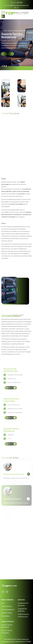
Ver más (9, 390)
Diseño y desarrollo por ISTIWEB (21, 642)
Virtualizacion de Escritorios (14, 476)
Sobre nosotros (7, 606)
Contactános (6, 616)
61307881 (20, 3)
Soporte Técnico (7, 613)
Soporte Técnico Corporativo (7, 632)
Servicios (6, 55)
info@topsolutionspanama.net (18, 5)
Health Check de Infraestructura (23, 615)
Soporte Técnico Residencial (7, 626)
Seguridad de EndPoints (22, 610)
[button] (3, 16)
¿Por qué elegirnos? (8, 610)
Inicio (3, 603)
